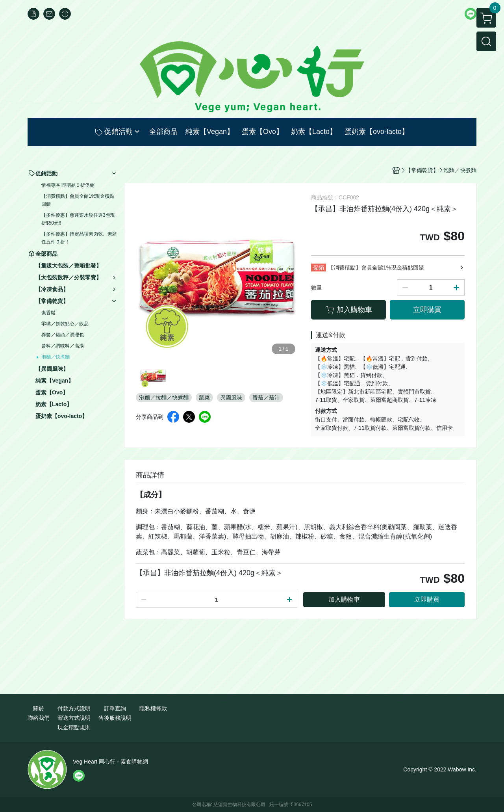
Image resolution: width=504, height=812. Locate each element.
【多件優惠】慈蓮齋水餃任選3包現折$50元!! (78, 219)
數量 (317, 288)
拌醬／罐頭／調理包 (63, 335)
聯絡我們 (39, 718)
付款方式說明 (74, 708)
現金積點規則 (74, 727)
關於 (39, 708)
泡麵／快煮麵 (56, 357)
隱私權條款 (153, 708)
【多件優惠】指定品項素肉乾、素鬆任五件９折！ (79, 238)
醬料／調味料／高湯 (63, 346)
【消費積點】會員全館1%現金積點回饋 (78, 200)
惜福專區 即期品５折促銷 (68, 185)
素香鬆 (48, 313)
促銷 (319, 268)
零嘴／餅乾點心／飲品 (65, 324)
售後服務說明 (115, 718)
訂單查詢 (115, 708)
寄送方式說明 (74, 718)
